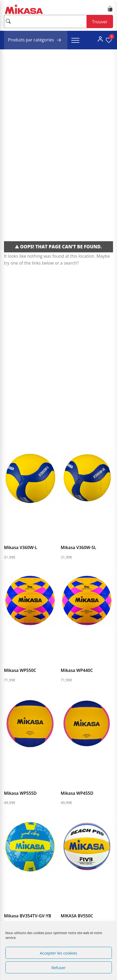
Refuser (59, 968)
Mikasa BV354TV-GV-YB (28, 916)
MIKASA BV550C (77, 916)
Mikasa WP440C (77, 670)
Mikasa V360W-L (21, 547)
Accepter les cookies (59, 953)
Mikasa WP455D (77, 793)
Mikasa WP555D (20, 793)
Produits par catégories (36, 40)
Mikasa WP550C (20, 670)
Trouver (100, 22)
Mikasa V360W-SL (79, 547)
